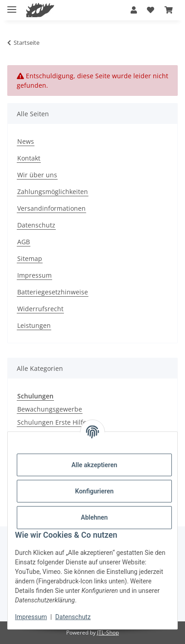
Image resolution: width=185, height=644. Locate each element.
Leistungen (34, 325)
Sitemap (30, 258)
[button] (134, 10)
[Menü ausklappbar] (12, 6)
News (26, 141)
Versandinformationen (51, 208)
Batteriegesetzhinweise (53, 292)
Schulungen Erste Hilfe (52, 422)
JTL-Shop (108, 632)
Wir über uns (37, 175)
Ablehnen (94, 517)
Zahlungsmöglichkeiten (53, 192)
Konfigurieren (94, 491)
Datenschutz (73, 617)
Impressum (31, 617)
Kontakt (29, 158)
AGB (24, 242)
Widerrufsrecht (40, 309)
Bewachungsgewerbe (50, 409)
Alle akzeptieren (94, 465)
